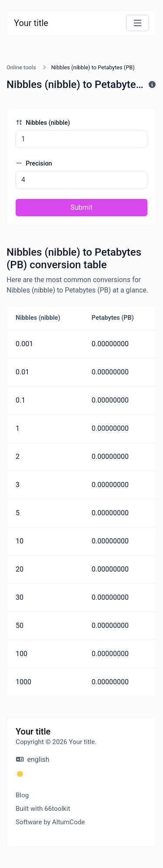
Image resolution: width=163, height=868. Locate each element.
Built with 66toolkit (43, 809)
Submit (81, 207)
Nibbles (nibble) (43, 123)
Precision (34, 164)
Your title (31, 23)
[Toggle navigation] (138, 23)
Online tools (21, 67)
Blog (22, 795)
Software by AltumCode (50, 822)
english (33, 759)
